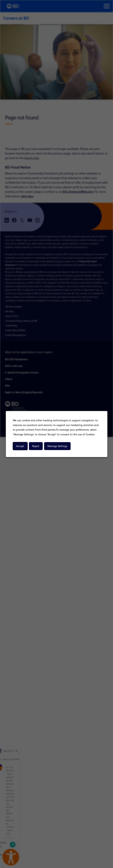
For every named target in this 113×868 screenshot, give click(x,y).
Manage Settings (57, 446)
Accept (20, 446)
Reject (36, 446)
